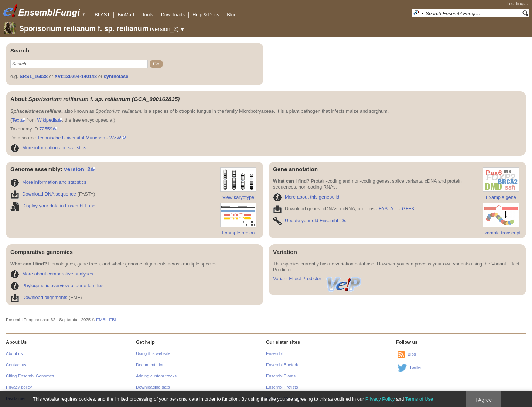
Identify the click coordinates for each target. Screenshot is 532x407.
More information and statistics (48, 148)
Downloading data (153, 387)
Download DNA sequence (43, 194)
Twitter (416, 367)
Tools (147, 15)
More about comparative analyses (52, 274)
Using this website (153, 353)
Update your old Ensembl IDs (310, 221)
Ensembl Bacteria (283, 365)
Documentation (150, 365)
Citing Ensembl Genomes (30, 376)
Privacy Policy (380, 399)
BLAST (102, 15)
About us (14, 353)
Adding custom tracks (156, 376)
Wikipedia (47, 120)
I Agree (484, 400)
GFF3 (408, 209)
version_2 (77, 169)
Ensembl (274, 353)
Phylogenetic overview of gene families (57, 286)
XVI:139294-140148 (76, 76)
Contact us (16, 365)
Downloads (173, 15)
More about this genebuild (306, 197)
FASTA (386, 209)
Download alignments (39, 297)
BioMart (126, 15)
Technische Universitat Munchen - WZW (79, 138)
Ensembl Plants (281, 376)
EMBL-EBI (106, 320)
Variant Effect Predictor (318, 279)
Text (16, 120)
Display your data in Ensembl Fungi (53, 206)
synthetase (116, 76)
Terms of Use (419, 399)
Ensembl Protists (282, 387)
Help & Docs (206, 15)
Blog (232, 15)
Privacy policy (19, 387)
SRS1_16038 (34, 76)
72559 (46, 129)
